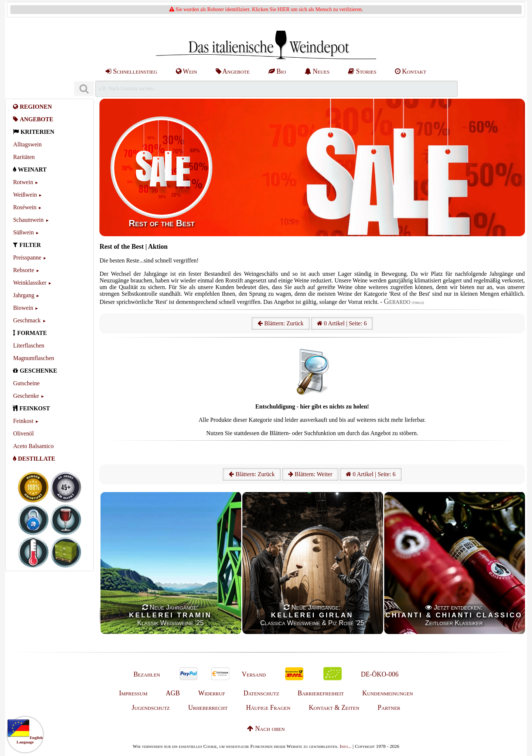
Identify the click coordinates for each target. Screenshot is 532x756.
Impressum (133, 693)
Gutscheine (26, 383)
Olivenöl (23, 433)
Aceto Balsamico (33, 446)
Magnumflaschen (33, 358)
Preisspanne (27, 257)
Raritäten (24, 157)
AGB (173, 693)
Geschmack (27, 320)
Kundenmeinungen (388, 693)
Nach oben (266, 729)
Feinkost (23, 421)
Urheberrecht (208, 708)
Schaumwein (28, 220)
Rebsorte (23, 270)
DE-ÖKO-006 (380, 674)
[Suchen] (84, 89)
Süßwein (23, 232)
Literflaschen (28, 345)
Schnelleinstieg (131, 71)
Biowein (23, 308)
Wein (187, 71)
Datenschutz (261, 693)
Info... (345, 746)
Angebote (233, 71)
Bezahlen (147, 674)
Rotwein (23, 182)
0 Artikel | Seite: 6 (342, 323)
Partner (389, 708)
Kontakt (411, 71)
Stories (362, 71)
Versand (254, 674)
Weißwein (25, 195)
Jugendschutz (151, 708)
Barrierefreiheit (320, 693)
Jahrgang (23, 295)
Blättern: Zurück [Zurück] (252, 474)
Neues (317, 71)
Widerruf (212, 693)
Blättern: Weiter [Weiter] (310, 474)
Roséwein (25, 207)
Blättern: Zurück (280, 323)
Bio (277, 71)
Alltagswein (27, 144)
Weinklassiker (30, 283)
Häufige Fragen (268, 708)
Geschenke (26, 396)
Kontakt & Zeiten (334, 708)
